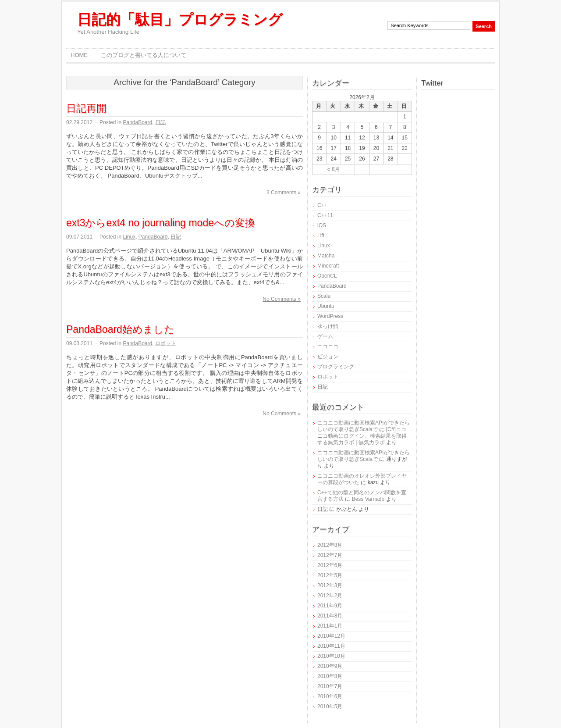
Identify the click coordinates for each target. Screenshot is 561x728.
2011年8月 (330, 616)
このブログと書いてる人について (144, 55)
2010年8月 (330, 676)
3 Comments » (284, 193)
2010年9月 (330, 666)
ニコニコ (328, 346)
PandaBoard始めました (120, 329)
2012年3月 (330, 585)
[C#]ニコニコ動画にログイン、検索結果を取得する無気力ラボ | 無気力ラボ (362, 436)
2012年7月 (330, 555)
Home (79, 55)
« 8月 (334, 169)
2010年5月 (330, 707)
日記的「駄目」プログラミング (180, 20)
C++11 (325, 215)
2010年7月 (330, 686)
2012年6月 (330, 565)
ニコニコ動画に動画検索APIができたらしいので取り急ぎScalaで (364, 426)
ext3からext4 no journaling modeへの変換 (161, 223)
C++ (322, 205)
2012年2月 (330, 596)
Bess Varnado (368, 499)
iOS (322, 225)
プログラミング (336, 367)
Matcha (326, 256)
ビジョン (328, 357)
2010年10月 (331, 656)
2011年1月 (330, 626)
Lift (321, 236)
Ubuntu (326, 306)
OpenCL (327, 276)
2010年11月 (331, 646)
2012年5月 (330, 575)
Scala (324, 296)
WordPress (330, 316)
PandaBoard (137, 122)
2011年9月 (330, 606)
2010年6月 (330, 696)
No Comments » (282, 299)
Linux (129, 237)
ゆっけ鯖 (328, 326)
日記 (160, 122)
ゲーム (325, 336)
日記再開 (86, 108)
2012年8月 (330, 545)
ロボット (166, 343)
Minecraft (328, 266)
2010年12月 (331, 636)
